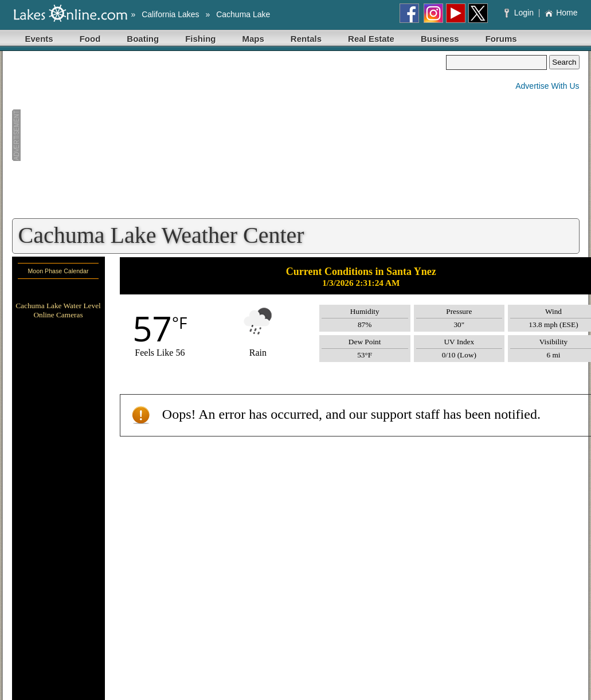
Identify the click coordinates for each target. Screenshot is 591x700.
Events (39, 39)
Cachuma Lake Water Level (58, 306)
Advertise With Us (547, 86)
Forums (501, 39)
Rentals (306, 39)
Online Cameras (58, 315)
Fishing (200, 39)
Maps (253, 39)
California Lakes (170, 14)
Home (561, 13)
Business (440, 39)
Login (520, 13)
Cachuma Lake (243, 14)
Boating (143, 39)
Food (90, 39)
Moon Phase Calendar (58, 271)
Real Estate (371, 39)
